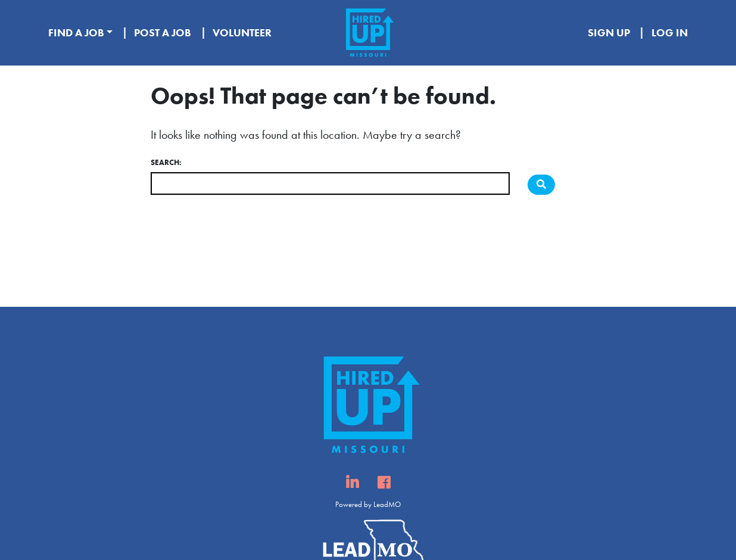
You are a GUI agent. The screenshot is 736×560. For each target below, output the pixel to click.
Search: (166, 162)
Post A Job (163, 33)
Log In (670, 33)
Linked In (352, 486)
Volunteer (242, 33)
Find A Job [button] (76, 33)
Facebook (384, 486)
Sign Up (609, 33)
